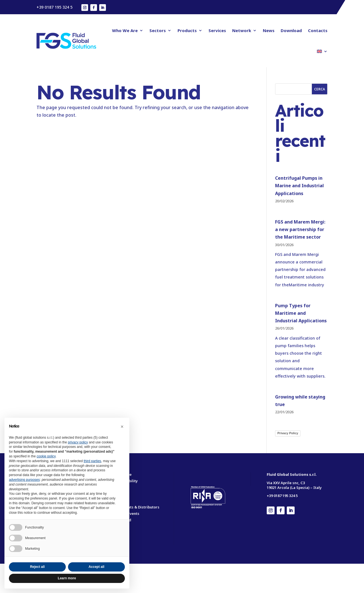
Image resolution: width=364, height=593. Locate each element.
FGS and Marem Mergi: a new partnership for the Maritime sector (300, 229)
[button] (122, 427)
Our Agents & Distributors (136, 507)
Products (187, 30)
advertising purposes (24, 480)
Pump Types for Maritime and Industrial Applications (301, 313)
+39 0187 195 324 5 (54, 7)
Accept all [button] (97, 567)
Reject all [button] (37, 567)
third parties (92, 461)
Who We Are (125, 30)
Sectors (158, 30)
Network (242, 30)
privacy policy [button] (78, 442)
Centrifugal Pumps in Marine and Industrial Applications (299, 186)
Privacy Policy (288, 433)
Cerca (320, 89)
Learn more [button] (67, 578)
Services (217, 30)
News (269, 30)
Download (291, 30)
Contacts (318, 30)
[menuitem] (322, 51)
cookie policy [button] (46, 456)
